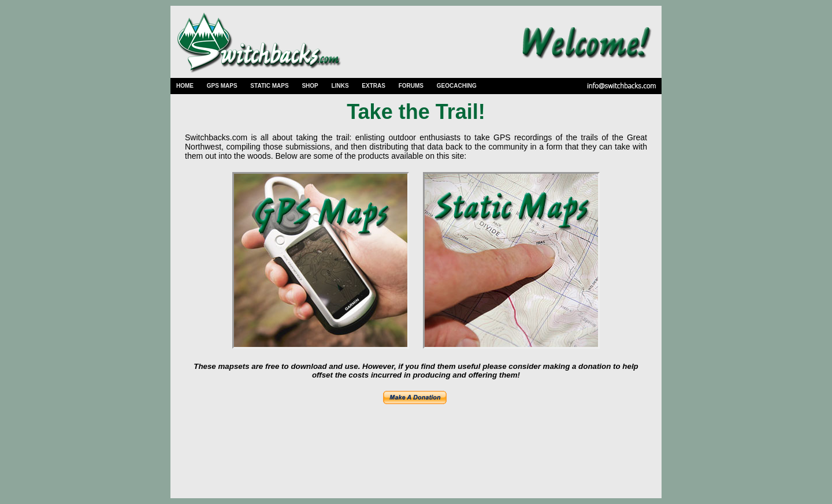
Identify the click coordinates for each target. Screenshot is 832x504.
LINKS (340, 86)
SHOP (310, 86)
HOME (185, 86)
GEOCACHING (457, 86)
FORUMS (411, 86)
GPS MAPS (222, 86)
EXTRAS (374, 86)
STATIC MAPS (269, 86)
